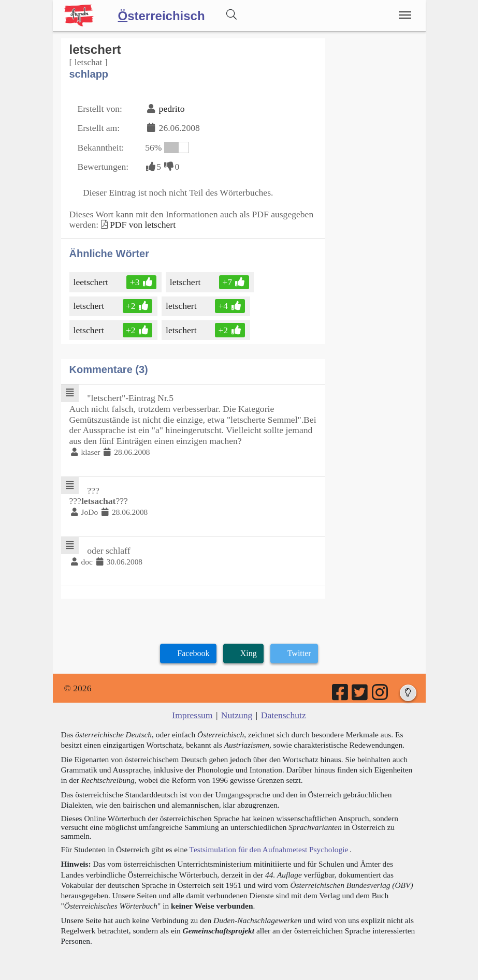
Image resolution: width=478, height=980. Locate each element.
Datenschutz (284, 715)
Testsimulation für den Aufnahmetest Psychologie (269, 849)
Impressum (192, 715)
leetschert (92, 282)
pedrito (172, 109)
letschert (186, 282)
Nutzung (237, 715)
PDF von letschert (143, 225)
